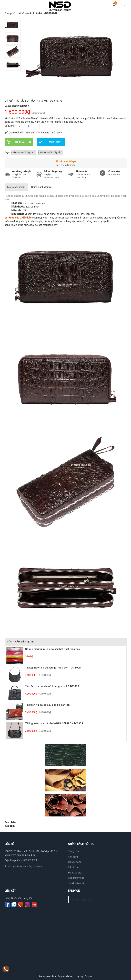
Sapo (89, 976)
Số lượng (10, 126)
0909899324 (30, 860)
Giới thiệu (73, 857)
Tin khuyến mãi (76, 883)
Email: (8, 867)
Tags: (7, 152)
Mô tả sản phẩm (16, 187)
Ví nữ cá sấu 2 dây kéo (51, 152)
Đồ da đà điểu (75, 873)
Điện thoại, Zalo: (14, 860)
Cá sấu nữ (73, 867)
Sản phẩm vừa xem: (10, 824)
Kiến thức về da (76, 878)
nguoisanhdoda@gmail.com (27, 867)
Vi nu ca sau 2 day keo (23, 152)
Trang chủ (10, 13)
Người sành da (82, 900)
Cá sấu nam (74, 862)
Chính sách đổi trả (41, 187)
